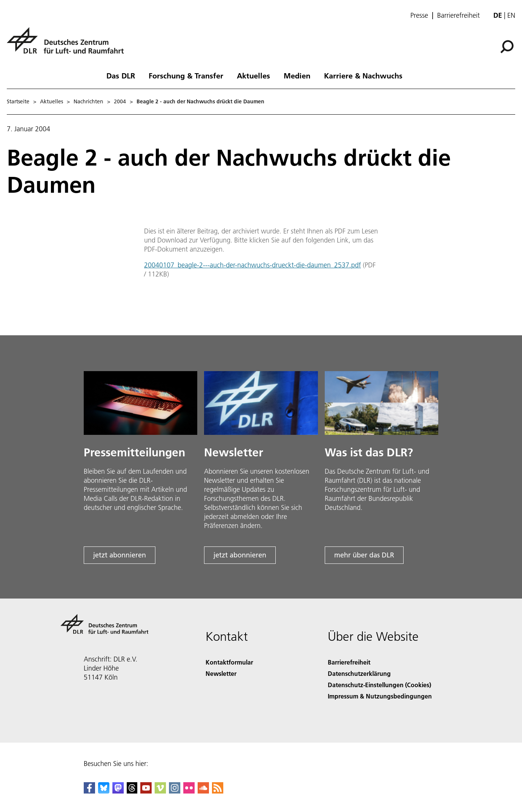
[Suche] (507, 47)
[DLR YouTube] (146, 791)
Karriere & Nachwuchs (363, 75)
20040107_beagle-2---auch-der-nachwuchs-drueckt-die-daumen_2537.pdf (253, 265)
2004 (120, 101)
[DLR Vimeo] (160, 791)
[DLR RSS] (218, 791)
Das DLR (121, 75)
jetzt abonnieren (120, 555)
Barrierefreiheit (458, 15)
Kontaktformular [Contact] (229, 662)
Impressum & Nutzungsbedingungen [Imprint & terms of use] (380, 696)
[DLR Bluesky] (104, 791)
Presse (419, 15)
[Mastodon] (118, 791)
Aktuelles (253, 75)
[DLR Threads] (132, 791)
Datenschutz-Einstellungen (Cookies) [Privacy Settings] (379, 685)
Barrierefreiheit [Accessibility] (349, 662)
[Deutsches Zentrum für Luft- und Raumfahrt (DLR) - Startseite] (68, 45)
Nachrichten (88, 101)
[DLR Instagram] (175, 791)
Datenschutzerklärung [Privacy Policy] (359, 673)
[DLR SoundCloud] (203, 791)
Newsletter (221, 673)
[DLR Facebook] (89, 791)
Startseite (18, 101)
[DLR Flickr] (189, 791)
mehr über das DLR (364, 555)
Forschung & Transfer (186, 75)
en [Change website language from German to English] (511, 15)
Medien (297, 75)
